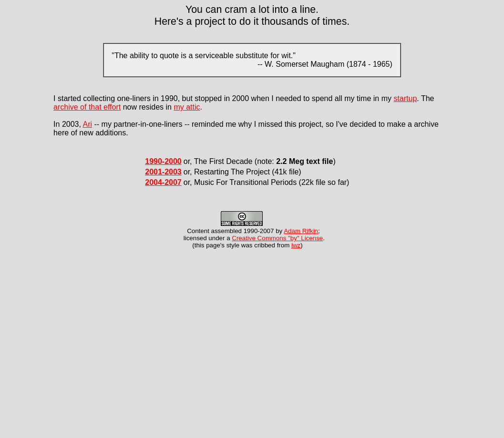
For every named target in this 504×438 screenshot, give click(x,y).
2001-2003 (163, 172)
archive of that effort (87, 107)
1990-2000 (163, 161)
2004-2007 (163, 182)
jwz (296, 245)
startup (405, 98)
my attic (187, 107)
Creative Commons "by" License (277, 238)
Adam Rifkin (301, 231)
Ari (87, 124)
